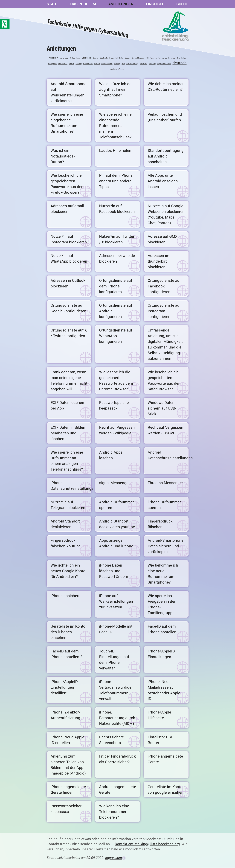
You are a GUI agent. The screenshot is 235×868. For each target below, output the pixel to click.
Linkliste (155, 4)
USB (123, 64)
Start (52, 4)
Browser (96, 58)
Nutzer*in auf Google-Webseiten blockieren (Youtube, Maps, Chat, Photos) (166, 214)
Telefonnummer (107, 64)
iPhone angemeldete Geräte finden (68, 789)
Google (128, 58)
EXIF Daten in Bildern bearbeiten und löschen (69, 433)
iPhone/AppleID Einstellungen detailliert (64, 687)
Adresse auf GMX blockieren (163, 239)
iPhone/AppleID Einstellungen (161, 654)
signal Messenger (114, 483)
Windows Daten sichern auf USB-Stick (162, 408)
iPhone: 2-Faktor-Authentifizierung (65, 715)
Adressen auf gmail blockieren (67, 209)
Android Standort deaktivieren (65, 524)
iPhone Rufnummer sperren (164, 505)
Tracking (117, 64)
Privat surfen (162, 58)
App (67, 58)
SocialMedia (63, 64)
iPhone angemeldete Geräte (165, 759)
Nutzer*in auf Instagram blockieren (69, 239)
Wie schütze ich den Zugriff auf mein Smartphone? (116, 89)
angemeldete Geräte (164, 64)
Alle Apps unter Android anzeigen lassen (163, 181)
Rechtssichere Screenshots (112, 740)
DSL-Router (104, 58)
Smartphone (52, 64)
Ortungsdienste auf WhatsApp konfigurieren (116, 336)
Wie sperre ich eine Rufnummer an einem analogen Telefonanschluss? (67, 461)
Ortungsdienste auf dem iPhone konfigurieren (116, 286)
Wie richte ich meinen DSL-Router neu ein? (166, 87)
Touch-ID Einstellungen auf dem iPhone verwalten (114, 660)
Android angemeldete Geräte (118, 789)
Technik (97, 64)
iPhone (121, 69)
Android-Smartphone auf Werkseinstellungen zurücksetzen (68, 92)
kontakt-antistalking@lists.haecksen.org (148, 844)
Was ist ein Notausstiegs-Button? (63, 156)
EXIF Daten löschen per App (67, 405)
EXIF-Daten (120, 58)
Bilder (78, 58)
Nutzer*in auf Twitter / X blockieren (117, 239)
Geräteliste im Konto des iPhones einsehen (68, 632)
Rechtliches (181, 58)
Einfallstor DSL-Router (161, 740)
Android (52, 58)
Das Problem (83, 4)
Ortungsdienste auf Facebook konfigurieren (164, 286)
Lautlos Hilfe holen (115, 150)
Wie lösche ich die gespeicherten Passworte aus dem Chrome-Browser (116, 380)
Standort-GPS (88, 64)
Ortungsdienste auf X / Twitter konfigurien (69, 333)
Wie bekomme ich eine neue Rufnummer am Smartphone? (163, 574)
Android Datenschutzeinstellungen (168, 455)
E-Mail (112, 58)
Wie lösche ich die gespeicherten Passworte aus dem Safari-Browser (165, 380)
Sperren (72, 64)
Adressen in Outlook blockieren (68, 283)
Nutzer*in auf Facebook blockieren (117, 209)
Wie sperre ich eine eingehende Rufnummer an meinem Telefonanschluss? (115, 126)
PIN (147, 58)
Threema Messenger (165, 483)
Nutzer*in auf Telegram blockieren (68, 505)
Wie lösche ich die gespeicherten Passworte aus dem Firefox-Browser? (68, 184)
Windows (152, 64)
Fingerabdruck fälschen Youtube (66, 543)
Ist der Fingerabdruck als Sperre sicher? (117, 759)
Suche (182, 4)
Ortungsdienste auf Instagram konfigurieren (164, 311)
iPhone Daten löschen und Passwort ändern (114, 571)
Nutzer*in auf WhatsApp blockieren (69, 258)
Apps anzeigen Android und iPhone (116, 543)
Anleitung (61, 58)
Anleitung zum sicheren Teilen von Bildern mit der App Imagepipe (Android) (68, 765)
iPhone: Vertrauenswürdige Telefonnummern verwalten (115, 690)
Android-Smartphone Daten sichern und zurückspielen (166, 546)
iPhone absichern (66, 596)
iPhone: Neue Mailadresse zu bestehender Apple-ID (164, 690)
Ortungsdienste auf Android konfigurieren (116, 311)
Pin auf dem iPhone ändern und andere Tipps (116, 181)
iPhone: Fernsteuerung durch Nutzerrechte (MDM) (117, 718)
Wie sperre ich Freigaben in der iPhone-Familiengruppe (162, 604)
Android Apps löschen (111, 455)
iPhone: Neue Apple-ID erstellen (68, 740)
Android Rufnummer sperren (117, 505)
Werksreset (144, 64)
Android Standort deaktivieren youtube (117, 524)
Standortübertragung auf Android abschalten (166, 156)
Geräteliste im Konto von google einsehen (166, 789)
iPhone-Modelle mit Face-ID (116, 629)
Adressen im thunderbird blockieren (158, 261)
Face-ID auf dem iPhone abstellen (162, 629)
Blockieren (87, 58)
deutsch (180, 63)
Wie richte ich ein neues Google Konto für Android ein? (68, 571)
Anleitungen (121, 4)
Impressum (113, 858)
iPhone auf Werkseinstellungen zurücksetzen (116, 601)
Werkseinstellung (132, 64)
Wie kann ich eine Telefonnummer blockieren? (114, 812)
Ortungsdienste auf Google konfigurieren (68, 308)
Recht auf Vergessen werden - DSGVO (165, 430)
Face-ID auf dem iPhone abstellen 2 (67, 654)
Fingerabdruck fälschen (160, 524)
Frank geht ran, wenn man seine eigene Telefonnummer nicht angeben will (69, 380)
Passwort (153, 58)
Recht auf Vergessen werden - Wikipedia (117, 430)
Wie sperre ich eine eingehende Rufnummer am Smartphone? (67, 123)
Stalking (79, 64)
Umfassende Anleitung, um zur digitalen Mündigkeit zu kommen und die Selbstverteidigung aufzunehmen (165, 344)
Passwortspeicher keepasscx (115, 405)
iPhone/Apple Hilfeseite (159, 715)
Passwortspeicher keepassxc (66, 809)
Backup (72, 58)
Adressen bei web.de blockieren (117, 258)
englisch (114, 69)
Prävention (172, 58)
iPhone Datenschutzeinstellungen (71, 486)
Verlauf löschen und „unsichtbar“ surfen (165, 117)
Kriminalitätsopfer (138, 58)
